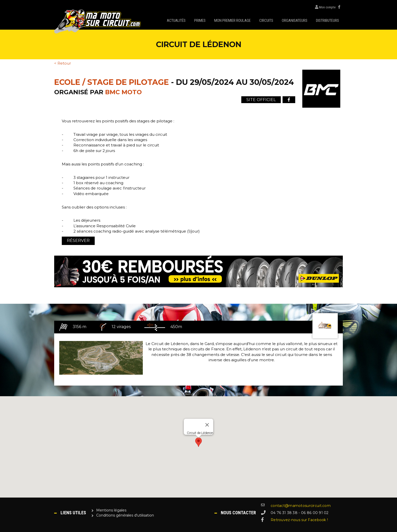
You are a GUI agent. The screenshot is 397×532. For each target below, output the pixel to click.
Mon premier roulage (232, 21)
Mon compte (324, 7)
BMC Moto (123, 92)
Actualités (176, 21)
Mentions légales (111, 510)
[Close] (207, 425)
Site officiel (261, 100)
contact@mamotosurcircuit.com (301, 506)
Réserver (78, 241)
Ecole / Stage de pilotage (112, 82)
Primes (200, 21)
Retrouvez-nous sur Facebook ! (299, 520)
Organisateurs (295, 21)
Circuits (266, 21)
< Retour (63, 63)
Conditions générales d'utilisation (125, 515)
